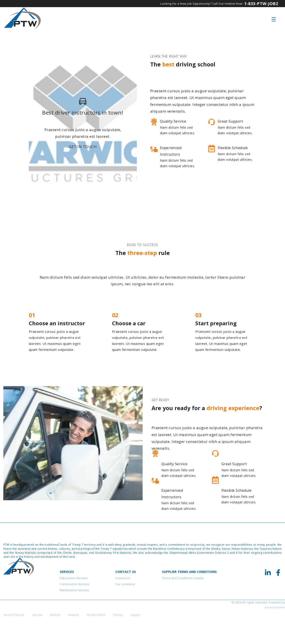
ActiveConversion (275, 634)
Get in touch (83, 156)
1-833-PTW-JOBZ (261, 4)
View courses (169, 195)
